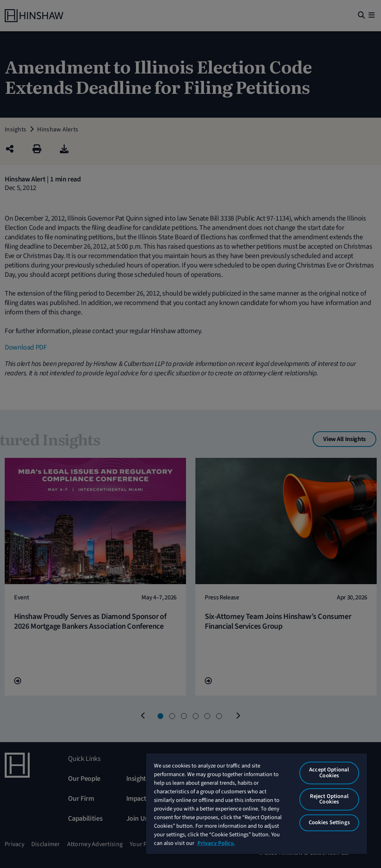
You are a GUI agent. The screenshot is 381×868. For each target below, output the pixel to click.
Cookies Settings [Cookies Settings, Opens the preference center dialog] (329, 822)
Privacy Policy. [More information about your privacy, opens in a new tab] (216, 843)
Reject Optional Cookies (329, 799)
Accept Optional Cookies (329, 773)
